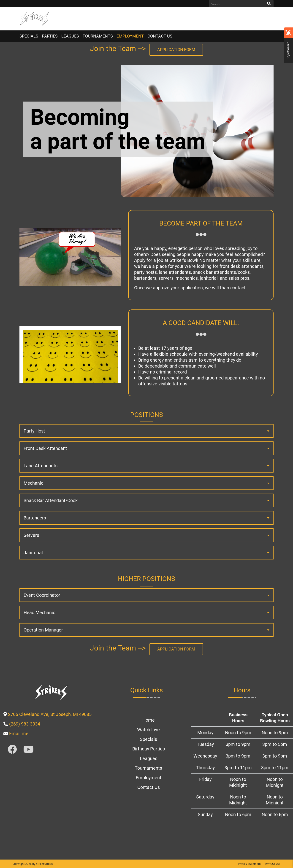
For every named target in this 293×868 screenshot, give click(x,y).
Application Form (176, 50)
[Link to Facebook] (12, 750)
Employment (130, 36)
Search (269, 4)
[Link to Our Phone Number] (25, 724)
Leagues (70, 36)
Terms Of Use (272, 864)
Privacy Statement (250, 864)
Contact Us (160, 36)
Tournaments (98, 36)
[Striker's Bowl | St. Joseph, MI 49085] (34, 19)
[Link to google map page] (50, 714)
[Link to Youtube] (28, 750)
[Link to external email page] (19, 734)
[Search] (236, 4)
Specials (29, 36)
